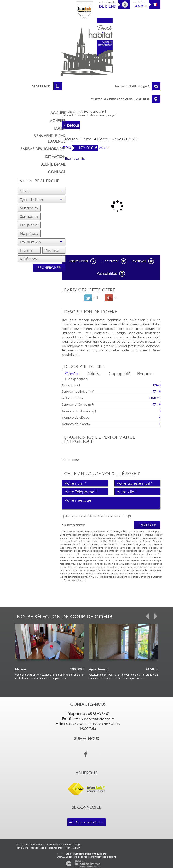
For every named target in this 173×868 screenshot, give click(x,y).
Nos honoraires (57, 848)
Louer (60, 128)
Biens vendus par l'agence (49, 139)
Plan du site (22, 848)
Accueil (58, 113)
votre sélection (108, 5)
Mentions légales (39, 848)
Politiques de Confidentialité (117, 577)
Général (73, 373)
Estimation (55, 156)
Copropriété (120, 373)
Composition (76, 379)
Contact (57, 172)
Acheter (58, 121)
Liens (69, 848)
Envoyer (147, 525)
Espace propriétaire (86, 822)
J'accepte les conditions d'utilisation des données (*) (98, 516)
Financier (145, 373)
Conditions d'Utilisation (151, 577)
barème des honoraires (43, 149)
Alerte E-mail (53, 164)
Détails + (94, 373)
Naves (81, 115)
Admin (77, 848)
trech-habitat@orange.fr (132, 86)
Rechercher (49, 268)
